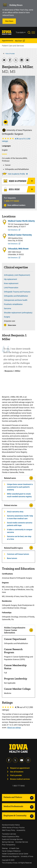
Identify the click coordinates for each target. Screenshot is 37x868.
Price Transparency (9, 845)
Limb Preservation (11, 288)
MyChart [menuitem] (18, 41)
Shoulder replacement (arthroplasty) (18, 313)
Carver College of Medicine (11, 851)
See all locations (17, 772)
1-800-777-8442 (11, 201)
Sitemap (5, 848)
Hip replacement (10, 279)
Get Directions (13, 230)
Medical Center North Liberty (21, 221)
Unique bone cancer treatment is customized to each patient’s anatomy (20, 487)
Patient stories (11, 505)
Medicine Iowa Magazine (11, 856)
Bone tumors (12, 558)
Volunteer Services (22, 842)
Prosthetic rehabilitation (13, 304)
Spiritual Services (8, 842)
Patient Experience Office (11, 837)
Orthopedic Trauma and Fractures (17, 292)
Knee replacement (11, 283)
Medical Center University (20, 235)
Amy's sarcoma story (15, 512)
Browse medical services (20, 779)
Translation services (9, 834)
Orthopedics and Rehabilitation (16, 296)
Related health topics (13, 548)
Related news (10, 478)
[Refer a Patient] (18, 189)
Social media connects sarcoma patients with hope (20, 524)
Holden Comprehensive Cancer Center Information (15, 630)
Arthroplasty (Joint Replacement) (17, 275)
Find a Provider (10, 54)
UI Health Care (14, 848)
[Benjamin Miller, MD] (18, 384)
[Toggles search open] (30, 33)
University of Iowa (27, 856)
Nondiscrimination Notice (11, 825)
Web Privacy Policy (9, 830)
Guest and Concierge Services (12, 839)
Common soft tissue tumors (18, 554)
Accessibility (21, 830)
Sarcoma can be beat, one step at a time (19, 538)
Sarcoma (7, 308)
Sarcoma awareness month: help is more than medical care (20, 517)
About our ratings (14, 728)
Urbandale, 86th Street (18, 249)
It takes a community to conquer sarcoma (20, 531)
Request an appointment (20, 768)
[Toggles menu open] (33, 33)
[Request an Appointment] (18, 181)
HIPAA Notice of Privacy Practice (13, 828)
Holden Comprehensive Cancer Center (15, 854)
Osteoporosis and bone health (16, 300)
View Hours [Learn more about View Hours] (9, 21)
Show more (12, 325)
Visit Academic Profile (18, 174)
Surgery (7, 317)
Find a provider (16, 775)
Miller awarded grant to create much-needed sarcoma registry (19, 495)
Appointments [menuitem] (8, 41)
